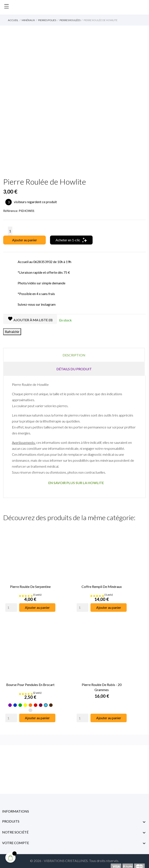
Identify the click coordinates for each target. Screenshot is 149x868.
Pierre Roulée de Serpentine (30, 584)
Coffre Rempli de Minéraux (102, 584)
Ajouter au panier (25, 240)
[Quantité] (10, 231)
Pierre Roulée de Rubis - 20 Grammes (102, 682)
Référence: (11, 211)
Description (74, 355)
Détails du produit (74, 369)
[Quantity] (11, 605)
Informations (16, 806)
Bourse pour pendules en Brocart (30, 679)
